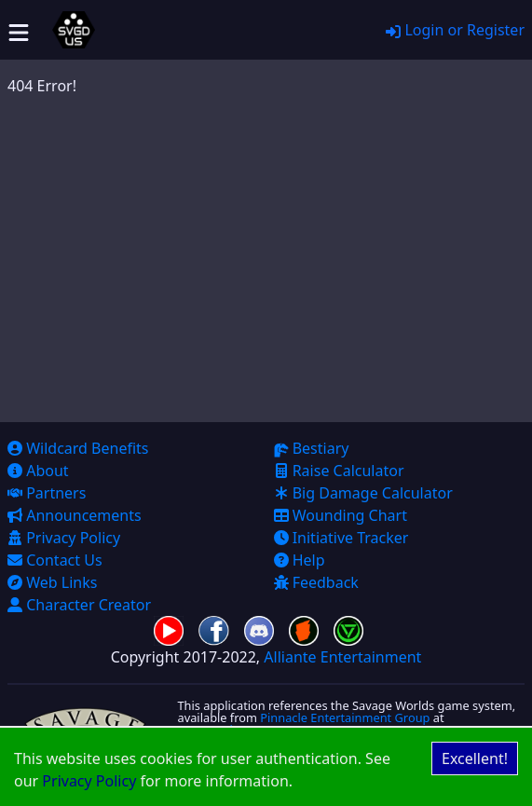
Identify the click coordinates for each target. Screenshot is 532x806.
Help (300, 560)
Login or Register (455, 30)
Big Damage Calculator (363, 493)
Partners (47, 493)
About (38, 471)
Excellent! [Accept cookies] (475, 758)
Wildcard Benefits (78, 448)
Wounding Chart (341, 515)
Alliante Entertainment (342, 657)
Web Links (52, 582)
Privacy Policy (89, 781)
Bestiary (312, 448)
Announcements (75, 515)
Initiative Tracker (341, 538)
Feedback (316, 582)
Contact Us (55, 560)
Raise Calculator (339, 471)
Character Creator (79, 605)
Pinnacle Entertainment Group (345, 717)
